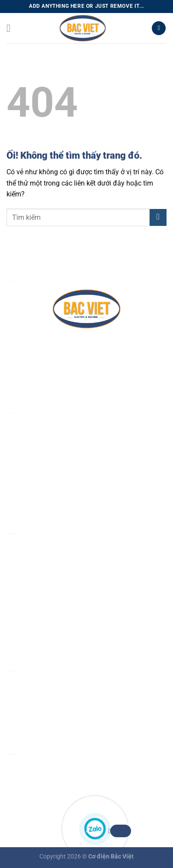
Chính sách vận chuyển (40, 607)
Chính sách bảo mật (35, 567)
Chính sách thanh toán (39, 587)
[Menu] (12, 28)
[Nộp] (158, 217)
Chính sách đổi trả (32, 628)
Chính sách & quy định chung (49, 547)
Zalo (120, 831)
